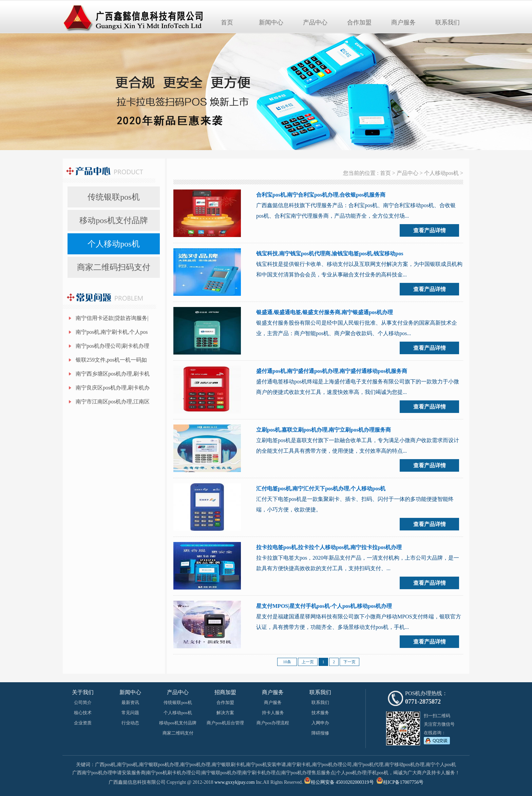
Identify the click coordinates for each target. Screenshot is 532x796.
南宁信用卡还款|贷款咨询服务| (112, 318)
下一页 (349, 662)
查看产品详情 (430, 230)
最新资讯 (130, 702)
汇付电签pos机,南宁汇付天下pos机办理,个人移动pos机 (321, 489)
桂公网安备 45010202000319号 (339, 782)
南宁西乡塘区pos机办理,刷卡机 (113, 374)
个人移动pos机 (113, 244)
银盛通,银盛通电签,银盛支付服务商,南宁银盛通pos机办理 (325, 312)
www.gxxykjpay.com (235, 782)
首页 (227, 22)
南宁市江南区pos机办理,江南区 (113, 402)
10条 (287, 662)
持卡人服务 (273, 713)
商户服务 (403, 22)
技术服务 (320, 713)
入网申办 (320, 723)
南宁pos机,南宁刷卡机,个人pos (112, 332)
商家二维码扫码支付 (114, 267)
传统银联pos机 (113, 197)
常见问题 (130, 713)
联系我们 (448, 22)
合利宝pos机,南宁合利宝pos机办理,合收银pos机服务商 (321, 195)
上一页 (308, 662)
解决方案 (225, 713)
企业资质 (83, 723)
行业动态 (130, 723)
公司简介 (83, 702)
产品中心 (315, 22)
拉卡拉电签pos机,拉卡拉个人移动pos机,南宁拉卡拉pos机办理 (329, 547)
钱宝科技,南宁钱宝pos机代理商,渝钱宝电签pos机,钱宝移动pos (330, 254)
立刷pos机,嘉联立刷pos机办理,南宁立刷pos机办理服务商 (324, 430)
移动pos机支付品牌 (113, 220)
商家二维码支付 (178, 733)
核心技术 (83, 713)
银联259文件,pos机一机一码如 (111, 360)
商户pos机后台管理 (225, 723)
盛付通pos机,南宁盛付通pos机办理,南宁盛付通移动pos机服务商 (332, 371)
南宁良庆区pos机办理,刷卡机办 (113, 388)
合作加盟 (359, 22)
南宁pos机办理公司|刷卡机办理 (112, 346)
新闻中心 (271, 22)
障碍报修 (320, 733)
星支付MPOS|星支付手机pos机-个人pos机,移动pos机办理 (324, 606)
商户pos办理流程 (273, 723)
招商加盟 (225, 692)
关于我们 (83, 692)
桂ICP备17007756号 (403, 782)
